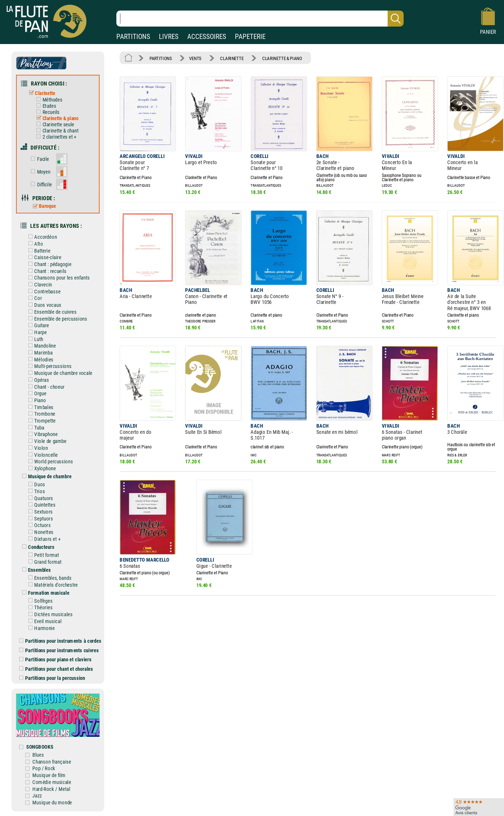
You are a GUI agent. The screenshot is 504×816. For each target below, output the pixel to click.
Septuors (39, 518)
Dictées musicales (49, 614)
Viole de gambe (46, 441)
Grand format (43, 561)
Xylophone (41, 468)
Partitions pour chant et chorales (56, 668)
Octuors (38, 525)
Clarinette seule (54, 124)
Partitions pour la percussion (52, 678)
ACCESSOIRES (207, 37)
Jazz (37, 795)
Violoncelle (42, 454)
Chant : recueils (46, 271)
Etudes (45, 106)
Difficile (40, 184)
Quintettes (41, 505)
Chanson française (52, 761)
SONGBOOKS (40, 746)
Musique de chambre (45, 476)
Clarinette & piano (56, 118)
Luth (34, 339)
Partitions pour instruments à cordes (60, 641)
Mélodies (39, 359)
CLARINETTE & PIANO (282, 58)
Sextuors (39, 512)
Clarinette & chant (56, 131)
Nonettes (39, 532)
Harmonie (40, 628)
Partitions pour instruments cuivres (59, 650)
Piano (36, 400)
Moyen (39, 171)
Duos (35, 484)
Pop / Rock (44, 768)
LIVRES (169, 37)
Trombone (40, 414)
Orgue (36, 393)
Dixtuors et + (43, 539)
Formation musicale (44, 592)
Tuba (35, 427)
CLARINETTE (232, 58)
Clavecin (39, 284)
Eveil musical (43, 621)
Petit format (42, 555)
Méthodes (48, 100)
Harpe (36, 332)
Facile (39, 159)
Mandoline (41, 346)
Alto (34, 244)
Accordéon (41, 237)
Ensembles (35, 569)
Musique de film (49, 775)
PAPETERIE (250, 37)
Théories (39, 607)
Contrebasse (43, 291)
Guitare (37, 325)
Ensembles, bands (49, 578)
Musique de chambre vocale (59, 373)
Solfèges (39, 600)
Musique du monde (52, 802)
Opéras (37, 380)
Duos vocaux (43, 305)
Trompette (41, 421)
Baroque (43, 206)
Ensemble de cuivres (51, 312)
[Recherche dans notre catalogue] (260, 19)
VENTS (195, 58)
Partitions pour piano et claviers (55, 659)
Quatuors (39, 498)
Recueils (46, 112)
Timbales (39, 407)
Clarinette (41, 93)
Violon (37, 448)
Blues (38, 755)
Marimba (39, 352)
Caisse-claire (43, 257)
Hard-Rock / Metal (51, 789)
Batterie (38, 251)
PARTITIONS (133, 37)
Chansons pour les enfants (58, 278)
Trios (35, 491)
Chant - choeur (45, 387)
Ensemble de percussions (56, 319)
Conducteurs (37, 547)
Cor (34, 298)
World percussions (49, 461)
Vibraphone (42, 434)
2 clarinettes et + (55, 137)
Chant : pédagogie (49, 264)
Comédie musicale (52, 782)
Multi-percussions (49, 366)
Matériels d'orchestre (52, 584)
